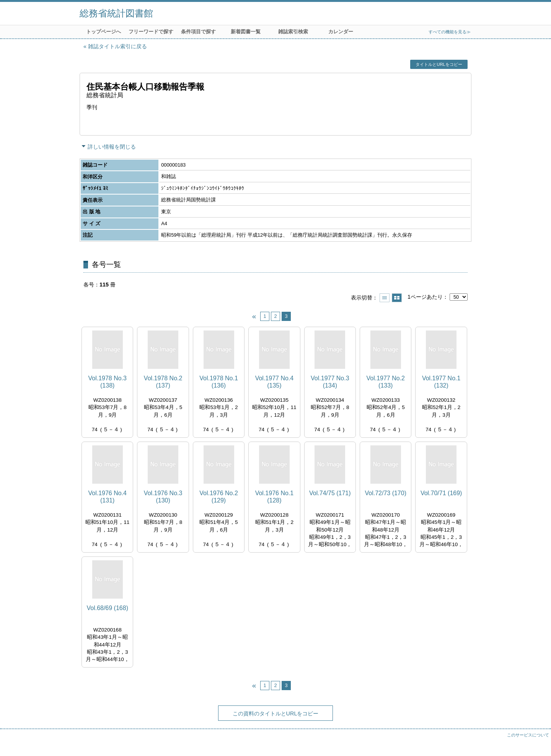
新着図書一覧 (246, 32)
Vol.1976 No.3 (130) (163, 497)
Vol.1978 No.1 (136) (219, 382)
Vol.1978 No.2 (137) (163, 382)
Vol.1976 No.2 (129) (219, 497)
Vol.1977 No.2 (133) (386, 382)
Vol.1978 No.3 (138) (107, 382)
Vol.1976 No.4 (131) (107, 497)
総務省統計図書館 (116, 13)
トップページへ (104, 32)
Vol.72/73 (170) (386, 493)
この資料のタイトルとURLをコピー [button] (276, 713)
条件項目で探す (198, 32)
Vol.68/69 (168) (107, 608)
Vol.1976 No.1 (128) (275, 497)
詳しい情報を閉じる (112, 147)
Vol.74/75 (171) (330, 493)
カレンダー (341, 32)
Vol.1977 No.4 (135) (275, 382)
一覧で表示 (385, 298)
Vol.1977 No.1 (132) (441, 382)
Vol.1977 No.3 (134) (330, 382)
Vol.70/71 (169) (441, 493)
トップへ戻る (538, 743)
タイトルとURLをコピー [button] (439, 64)
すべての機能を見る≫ (450, 32)
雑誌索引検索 (293, 32)
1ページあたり (425, 297)
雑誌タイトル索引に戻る (117, 46)
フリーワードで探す (151, 32)
